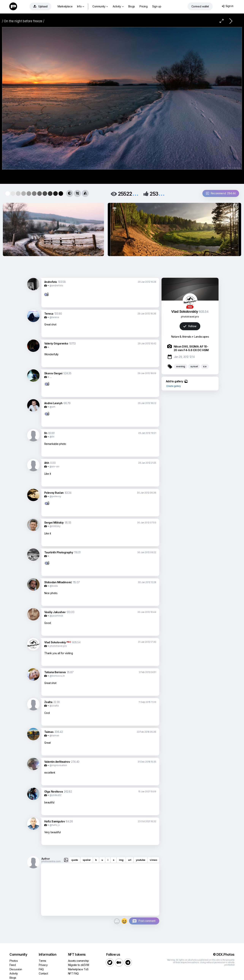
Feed (13, 965)
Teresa (49, 314)
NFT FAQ (73, 973)
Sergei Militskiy (54, 523)
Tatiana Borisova (55, 672)
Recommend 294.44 (221, 193)
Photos (14, 961)
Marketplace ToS (78, 969)
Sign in (228, 6)
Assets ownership (78, 961)
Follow (190, 326)
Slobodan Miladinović (58, 582)
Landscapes (201, 337)
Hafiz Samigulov (55, 821)
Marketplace (65, 6)
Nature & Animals (181, 337)
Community (100, 6)
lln (46, 433)
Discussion (16, 969)
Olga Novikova (54, 792)
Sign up (157, 6)
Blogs (132, 6)
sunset (194, 366)
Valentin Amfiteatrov (57, 762)
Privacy (43, 965)
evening (181, 366)
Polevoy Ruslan (54, 493)
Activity (118, 6)
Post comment (147, 921)
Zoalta (48, 702)
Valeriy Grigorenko (56, 343)
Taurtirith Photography (59, 552)
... (135, 193)
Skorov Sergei (53, 373)
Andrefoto (51, 282)
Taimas (49, 732)
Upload (40, 6)
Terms (42, 961)
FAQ (41, 969)
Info (81, 6)
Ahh (47, 463)
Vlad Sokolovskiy (55, 642)
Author (46, 859)
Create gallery (174, 386)
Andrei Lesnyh (53, 403)
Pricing (143, 6)
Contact (43, 973)
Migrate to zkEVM (79, 965)
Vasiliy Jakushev (55, 612)
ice (205, 366)
